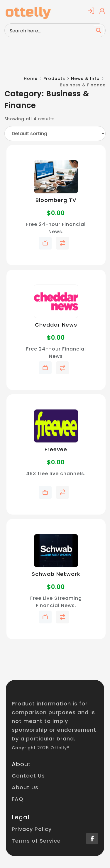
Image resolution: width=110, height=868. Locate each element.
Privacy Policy (32, 829)
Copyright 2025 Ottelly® (41, 748)
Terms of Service (36, 841)
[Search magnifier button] (99, 30)
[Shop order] (55, 134)
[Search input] (50, 30)
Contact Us (28, 776)
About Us (25, 787)
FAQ (18, 799)
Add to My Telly (45, 243)
